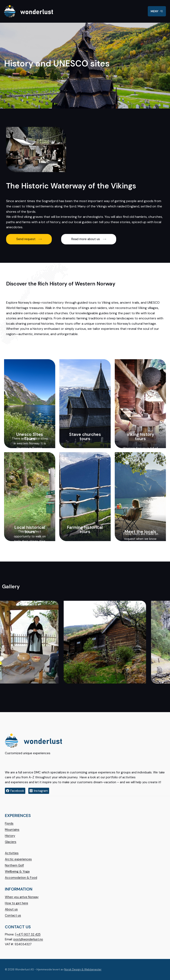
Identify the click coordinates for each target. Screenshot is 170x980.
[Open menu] (157, 11)
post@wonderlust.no (28, 939)
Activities (12, 853)
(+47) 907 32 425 (28, 934)
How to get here (17, 903)
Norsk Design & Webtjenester (83, 969)
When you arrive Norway (22, 897)
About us (11, 909)
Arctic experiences (18, 859)
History (10, 836)
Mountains (12, 830)
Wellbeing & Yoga (17, 871)
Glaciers (11, 842)
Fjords (9, 823)
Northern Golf (14, 865)
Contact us (13, 915)
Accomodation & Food (21, 878)
